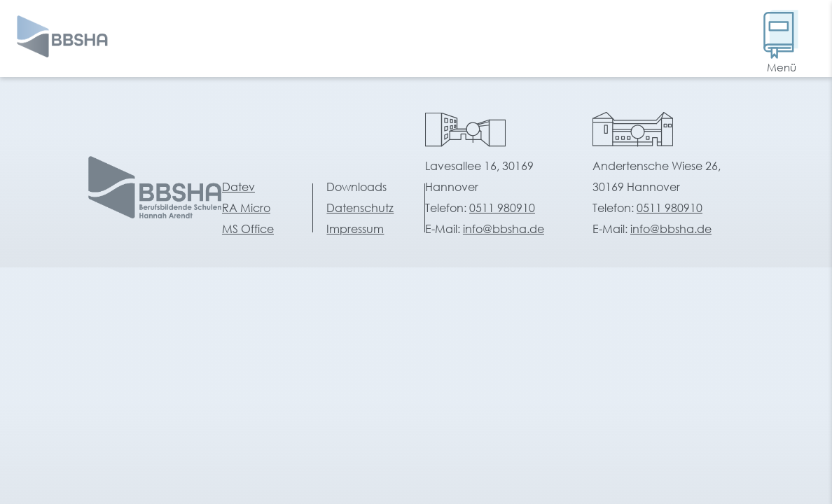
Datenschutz (360, 208)
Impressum (355, 229)
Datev (238, 187)
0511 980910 (502, 208)
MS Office (248, 229)
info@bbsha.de (504, 229)
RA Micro (246, 208)
